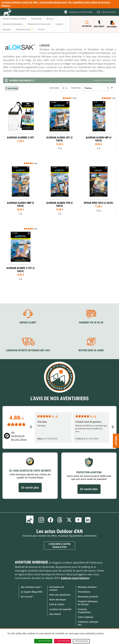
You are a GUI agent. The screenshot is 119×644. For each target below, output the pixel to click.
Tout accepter (43, 641)
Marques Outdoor (87, 587)
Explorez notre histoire (75, 578)
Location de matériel (60, 609)
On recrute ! (27, 597)
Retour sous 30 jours (91, 350)
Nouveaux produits (88, 597)
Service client (28, 323)
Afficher (54, 88)
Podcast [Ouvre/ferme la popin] (116, 441)
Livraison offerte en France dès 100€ (28, 350)
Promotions (84, 592)
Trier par (76, 88)
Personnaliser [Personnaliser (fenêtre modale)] (81, 641)
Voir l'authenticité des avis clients (19, 436)
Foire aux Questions (60, 595)
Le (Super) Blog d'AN (31, 592)
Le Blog (30, 520)
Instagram (41, 520)
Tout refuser (63, 641)
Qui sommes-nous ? (31, 587)
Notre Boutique (58, 599)
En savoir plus (30, 487)
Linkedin (88, 520)
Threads (60, 520)
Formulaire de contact (57, 588)
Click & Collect (57, 604)
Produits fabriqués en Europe (88, 603)
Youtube (78, 520)
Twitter (69, 520)
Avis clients (55, 614)
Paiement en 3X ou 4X (91, 323)
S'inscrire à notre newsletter (60, 545)
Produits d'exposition (84, 611)
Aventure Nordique (31, 562)
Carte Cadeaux (86, 617)
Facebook (51, 520)
